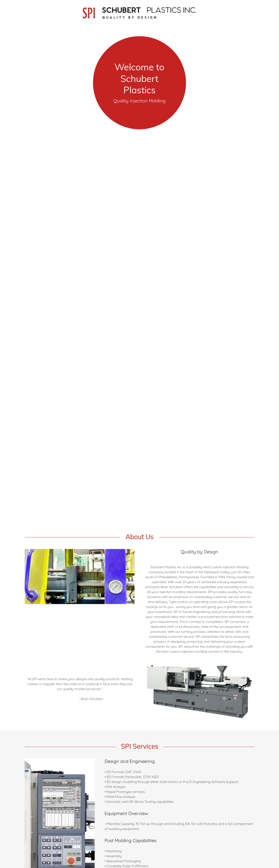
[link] (140, 12)
